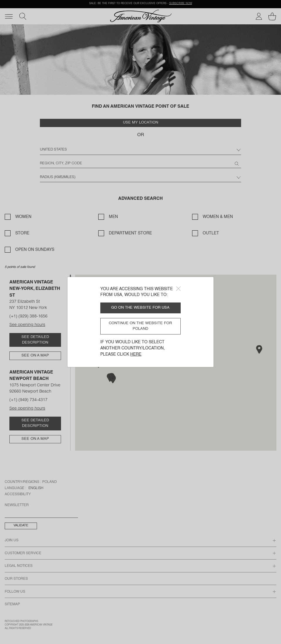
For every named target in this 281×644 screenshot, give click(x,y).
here (136, 354)
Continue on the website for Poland (140, 326)
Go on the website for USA (140, 308)
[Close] (178, 289)
